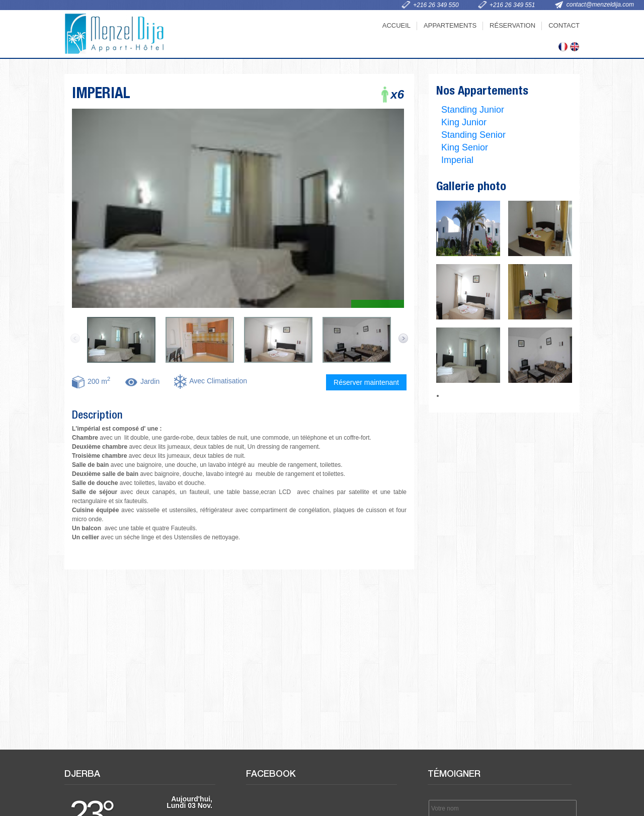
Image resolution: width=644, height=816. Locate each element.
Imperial (457, 160)
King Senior (465, 147)
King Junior (464, 122)
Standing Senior (473, 135)
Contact (564, 25)
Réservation (512, 25)
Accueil (396, 25)
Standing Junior (473, 110)
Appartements (450, 25)
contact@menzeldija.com (600, 5)
